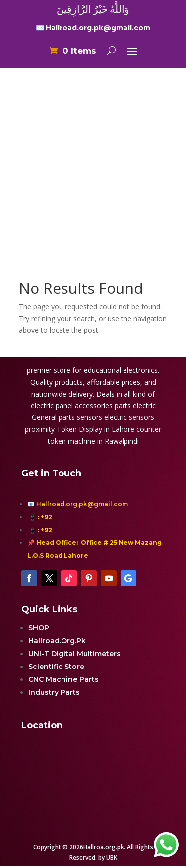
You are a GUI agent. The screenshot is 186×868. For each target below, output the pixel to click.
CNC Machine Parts (63, 679)
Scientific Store (56, 667)
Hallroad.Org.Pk (57, 641)
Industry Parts (54, 692)
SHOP (39, 628)
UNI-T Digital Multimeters (74, 654)
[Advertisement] (93, 154)
